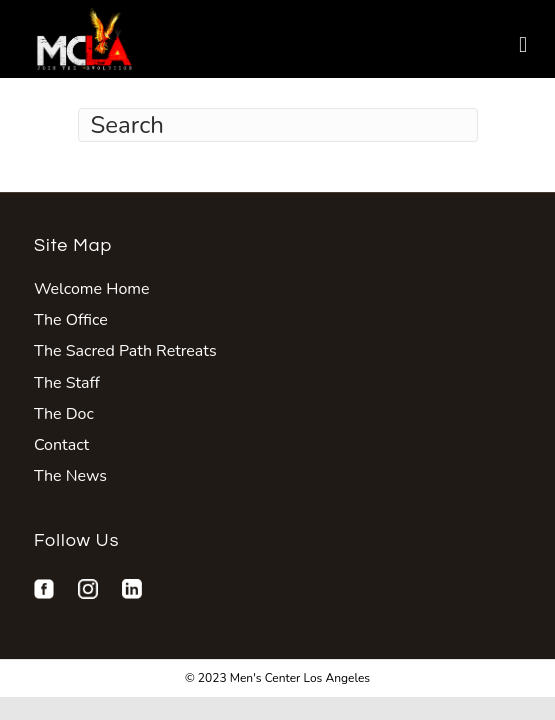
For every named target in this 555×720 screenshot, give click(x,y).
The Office (71, 320)
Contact (61, 445)
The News (70, 476)
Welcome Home (92, 289)
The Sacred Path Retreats (125, 351)
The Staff (67, 383)
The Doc (64, 414)
